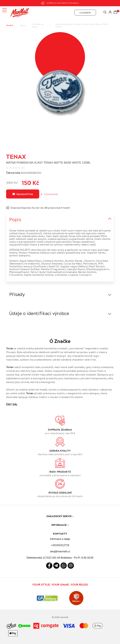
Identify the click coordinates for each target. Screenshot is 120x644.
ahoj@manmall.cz (60, 551)
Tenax (16, 156)
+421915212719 (60, 545)
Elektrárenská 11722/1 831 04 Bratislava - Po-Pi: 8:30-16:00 (60, 558)
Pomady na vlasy (38, 25)
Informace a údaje (60, 539)
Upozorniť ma (23, 194)
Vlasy (22, 25)
